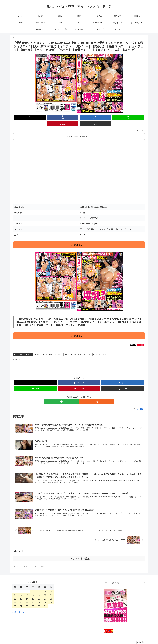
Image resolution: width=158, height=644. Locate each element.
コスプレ (88, 348)
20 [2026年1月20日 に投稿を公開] (21, 597)
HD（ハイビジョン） (56, 348)
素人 (45, 348)
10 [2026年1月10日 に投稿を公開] (45, 590)
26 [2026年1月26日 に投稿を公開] (15, 601)
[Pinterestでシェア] (112, 117)
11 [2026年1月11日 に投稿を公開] (51, 590)
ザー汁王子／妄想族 (100, 348)
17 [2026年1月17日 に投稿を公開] (45, 594)
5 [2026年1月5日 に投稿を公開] (15, 590)
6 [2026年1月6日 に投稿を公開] (21, 590)
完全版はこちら (79, 239)
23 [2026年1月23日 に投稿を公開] (39, 597)
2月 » (22, 607)
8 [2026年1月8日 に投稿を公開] (33, 590)
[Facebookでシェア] (46, 117)
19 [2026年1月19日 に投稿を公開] (15, 597)
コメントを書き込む (79, 553)
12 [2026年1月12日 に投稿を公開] (15, 594)
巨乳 (67, 348)
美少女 (38, 348)
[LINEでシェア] (90, 117)
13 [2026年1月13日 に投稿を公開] (21, 594)
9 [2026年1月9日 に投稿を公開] (39, 590)
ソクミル (29, 348)
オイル (74, 348)
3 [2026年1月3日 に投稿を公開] (45, 586)
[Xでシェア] (24, 117)
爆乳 (80, 348)
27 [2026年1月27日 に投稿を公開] (21, 601)
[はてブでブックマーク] (68, 117)
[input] (125, 578)
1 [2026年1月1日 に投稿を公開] (33, 586)
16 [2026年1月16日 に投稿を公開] (39, 594)
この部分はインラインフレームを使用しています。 (79, 165)
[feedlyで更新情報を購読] (76, 395)
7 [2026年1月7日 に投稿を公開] (27, 590)
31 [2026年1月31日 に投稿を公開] (45, 601)
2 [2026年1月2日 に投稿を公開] (39, 586)
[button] (134, 117)
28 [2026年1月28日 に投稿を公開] (27, 601)
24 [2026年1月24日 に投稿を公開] (45, 597)
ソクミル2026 (19, 348)
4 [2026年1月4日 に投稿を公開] (51, 586)
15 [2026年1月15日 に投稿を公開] (33, 594)
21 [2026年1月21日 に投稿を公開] (27, 597)
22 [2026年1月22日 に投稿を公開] (33, 597)
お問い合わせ (141, 637)
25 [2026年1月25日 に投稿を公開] (51, 597)
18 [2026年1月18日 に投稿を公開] (51, 594)
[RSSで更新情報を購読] (82, 395)
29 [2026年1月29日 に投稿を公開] (33, 601)
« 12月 (15, 607)
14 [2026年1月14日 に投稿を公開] (27, 594)
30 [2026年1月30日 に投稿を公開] (39, 601)
